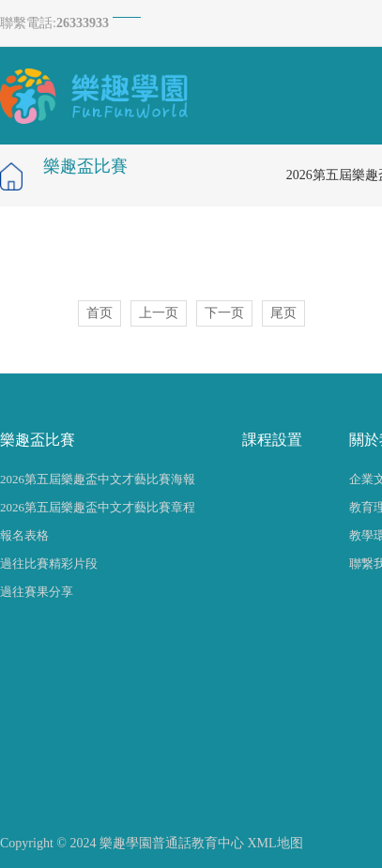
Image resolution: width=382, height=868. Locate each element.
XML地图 (275, 843)
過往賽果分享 (37, 592)
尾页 (283, 313)
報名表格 (24, 535)
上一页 (159, 313)
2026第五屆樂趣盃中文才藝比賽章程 (98, 507)
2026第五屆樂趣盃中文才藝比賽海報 (98, 479)
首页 (99, 313)
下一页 (224, 313)
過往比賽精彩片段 (49, 563)
